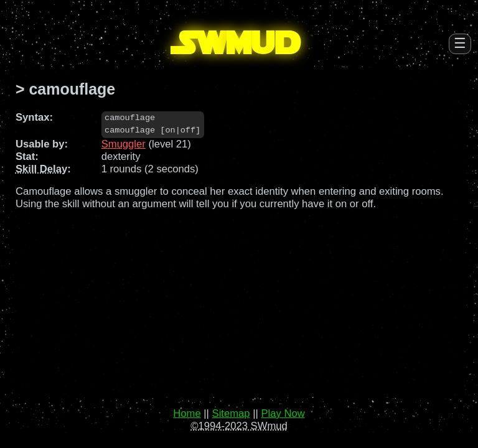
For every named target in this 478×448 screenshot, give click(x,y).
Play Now (283, 413)
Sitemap (231, 413)
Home (187, 413)
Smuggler (124, 144)
